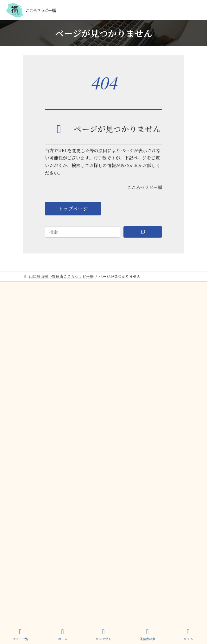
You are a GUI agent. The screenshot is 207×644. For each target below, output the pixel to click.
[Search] (143, 232)
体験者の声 (32, 322)
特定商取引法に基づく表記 (161, 588)
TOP (27, 287)
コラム (28, 346)
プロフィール (34, 334)
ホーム (63, 635)
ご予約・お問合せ (38, 357)
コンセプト (32, 299)
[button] (73, 209)
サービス (30, 310)
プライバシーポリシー (165, 595)
